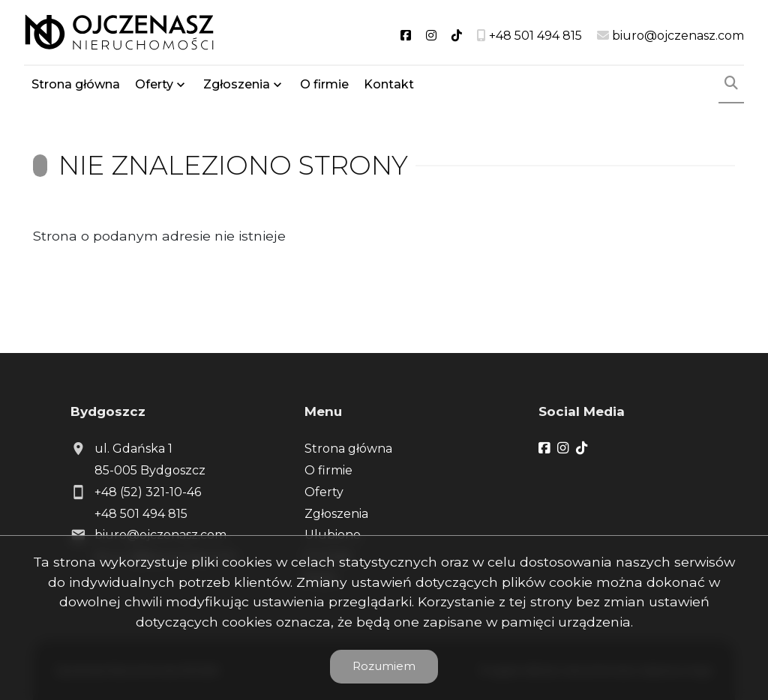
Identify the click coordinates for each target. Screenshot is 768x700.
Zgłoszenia (237, 84)
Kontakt (389, 84)
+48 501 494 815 (141, 514)
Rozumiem (384, 666)
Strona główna (76, 84)
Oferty (154, 84)
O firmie (324, 84)
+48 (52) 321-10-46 (148, 492)
